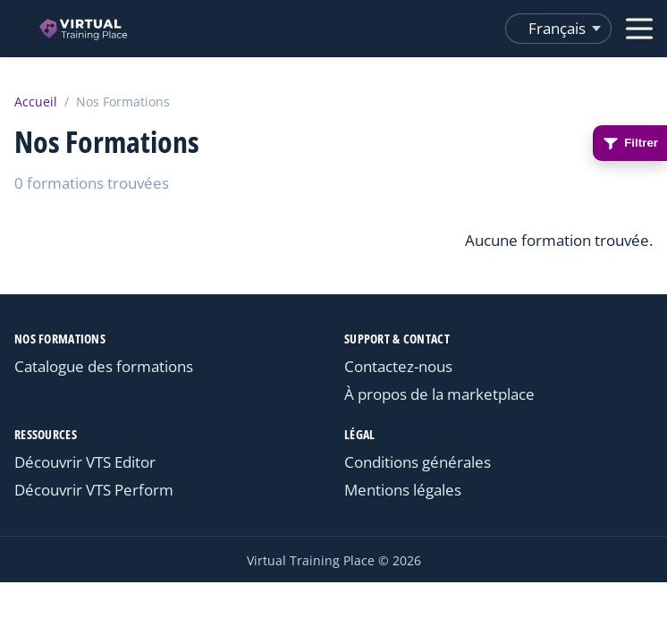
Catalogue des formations (104, 366)
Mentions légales (403, 490)
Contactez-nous (398, 366)
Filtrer (630, 143)
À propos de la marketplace (439, 394)
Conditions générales (418, 462)
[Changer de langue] (558, 29)
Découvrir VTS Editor (85, 462)
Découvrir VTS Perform (94, 490)
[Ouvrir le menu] (639, 29)
